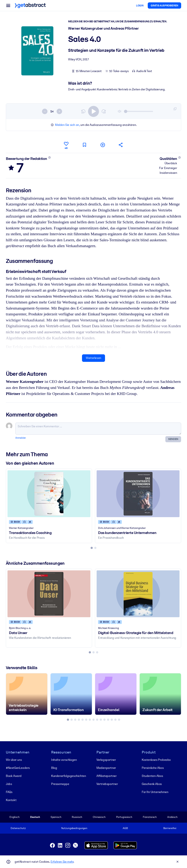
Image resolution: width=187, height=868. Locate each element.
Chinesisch (99, 817)
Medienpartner (106, 768)
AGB (125, 828)
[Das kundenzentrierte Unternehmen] (138, 494)
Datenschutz (18, 828)
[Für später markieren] (84, 145)
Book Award (14, 776)
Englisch (15, 817)
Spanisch (56, 817)
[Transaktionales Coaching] (49, 494)
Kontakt (11, 800)
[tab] (92, 548)
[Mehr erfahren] (49, 157)
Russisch (77, 817)
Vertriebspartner (107, 784)
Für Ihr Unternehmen (155, 792)
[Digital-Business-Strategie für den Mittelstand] (138, 594)
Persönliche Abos (153, 768)
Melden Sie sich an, (67, 125)
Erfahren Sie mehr (62, 862)
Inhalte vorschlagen (64, 760)
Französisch (150, 817)
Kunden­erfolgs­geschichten (68, 776)
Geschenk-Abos (152, 784)
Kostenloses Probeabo (156, 760)
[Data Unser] (49, 594)
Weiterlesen (93, 358)
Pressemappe (60, 784)
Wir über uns (14, 760)
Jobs (9, 784)
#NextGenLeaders (18, 768)
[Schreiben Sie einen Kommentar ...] (98, 429)
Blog (54, 768)
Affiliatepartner (107, 776)
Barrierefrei (170, 828)
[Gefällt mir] (66, 145)
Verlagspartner (106, 760)
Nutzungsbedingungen (74, 828)
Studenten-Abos (152, 776)
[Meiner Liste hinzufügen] (103, 145)
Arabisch (172, 817)
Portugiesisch (124, 817)
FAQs (9, 792)
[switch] (93, 111)
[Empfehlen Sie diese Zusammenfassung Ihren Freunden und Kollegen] (121, 145)
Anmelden (21, 438)
